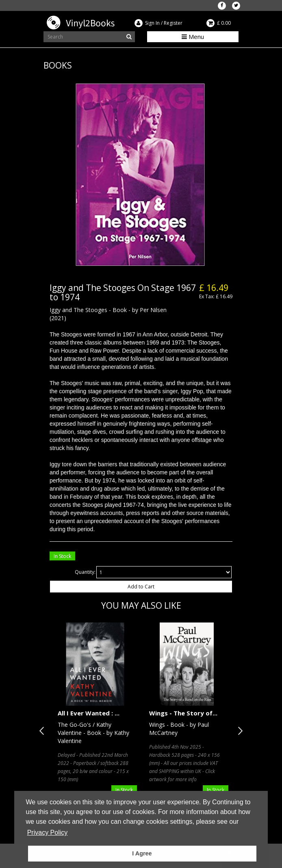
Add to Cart (141, 587)
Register (173, 23)
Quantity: (85, 572)
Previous (43, 731)
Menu (193, 37)
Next (239, 731)
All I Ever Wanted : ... (89, 713)
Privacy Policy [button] (48, 832)
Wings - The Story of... (183, 713)
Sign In (152, 23)
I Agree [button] (142, 853)
